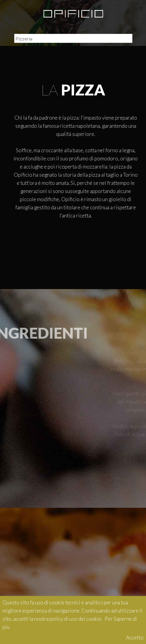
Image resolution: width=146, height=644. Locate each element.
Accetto (135, 638)
